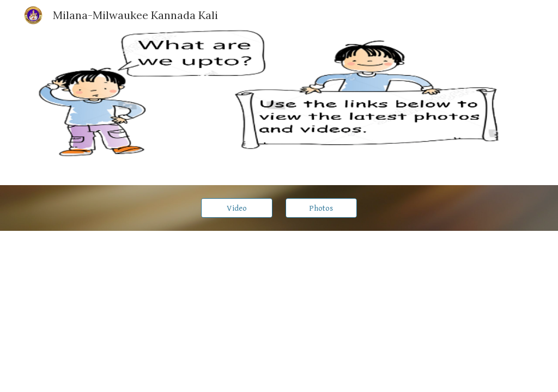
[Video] (237, 208)
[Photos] (321, 208)
